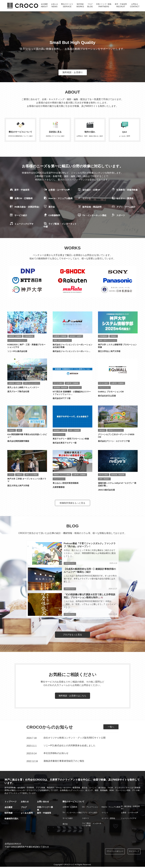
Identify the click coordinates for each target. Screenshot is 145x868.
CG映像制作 (52, 216)
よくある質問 (27, 814)
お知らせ (25, 803)
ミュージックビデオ (22, 224)
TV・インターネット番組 (92, 216)
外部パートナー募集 (45, 809)
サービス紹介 (18, 216)
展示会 (49, 207)
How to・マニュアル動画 (58, 199)
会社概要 (8, 808)
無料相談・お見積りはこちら (72, 697)
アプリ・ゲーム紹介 (123, 207)
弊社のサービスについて (73, 803)
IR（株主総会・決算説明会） (130, 808)
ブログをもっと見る (72, 635)
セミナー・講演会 (122, 199)
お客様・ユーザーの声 (57, 190)
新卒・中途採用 (19, 190)
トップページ (10, 803)
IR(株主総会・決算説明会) (24, 207)
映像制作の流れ (11, 820)
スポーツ (118, 216)
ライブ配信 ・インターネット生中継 (92, 825)
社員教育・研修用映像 (125, 190)
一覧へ (111, 728)
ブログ (24, 808)
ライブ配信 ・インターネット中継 (60, 225)
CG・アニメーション (90, 808)
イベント (84, 199)
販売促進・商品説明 (89, 207)
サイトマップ (133, 852)
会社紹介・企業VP (89, 190)
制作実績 (8, 814)
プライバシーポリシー (112, 852)
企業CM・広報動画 (21, 199)
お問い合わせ (43, 803)
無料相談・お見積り (73, 72)
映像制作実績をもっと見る (72, 503)
